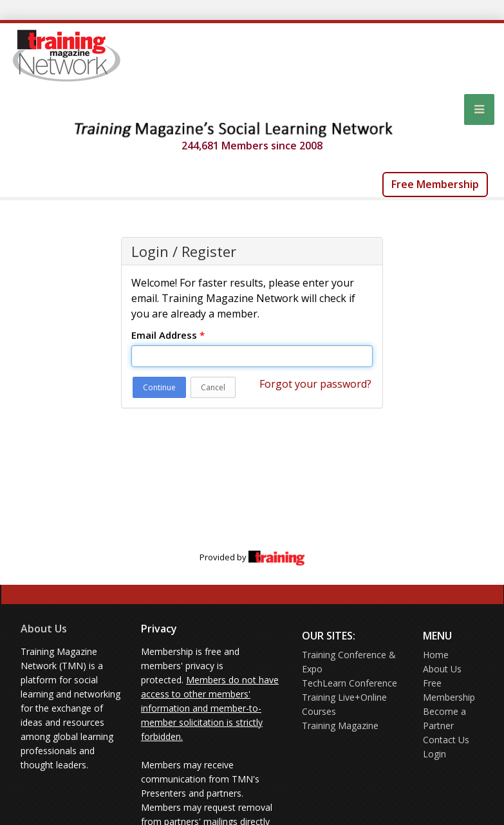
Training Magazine (340, 725)
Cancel (213, 387)
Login (434, 754)
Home (436, 655)
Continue (159, 387)
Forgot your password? (315, 384)
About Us (44, 629)
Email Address (168, 335)
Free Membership (435, 184)
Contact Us (446, 740)
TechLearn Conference (350, 683)
